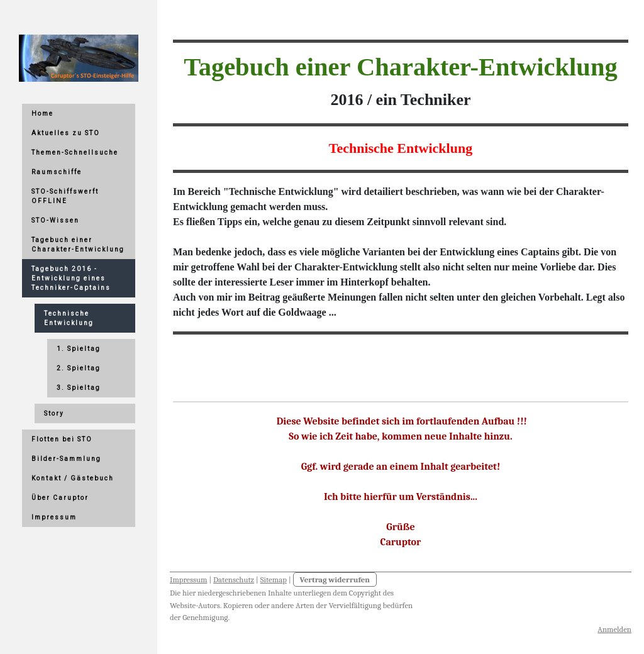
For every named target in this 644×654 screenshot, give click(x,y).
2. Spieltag (79, 368)
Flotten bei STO (62, 439)
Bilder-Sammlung (66, 459)
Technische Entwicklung (69, 318)
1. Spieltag (79, 349)
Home (42, 114)
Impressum (188, 579)
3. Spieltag (79, 388)
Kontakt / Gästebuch (73, 478)
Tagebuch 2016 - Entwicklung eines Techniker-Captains (71, 278)
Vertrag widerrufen (335, 579)
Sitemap (274, 579)
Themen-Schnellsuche (75, 152)
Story (54, 413)
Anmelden (614, 629)
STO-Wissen (55, 220)
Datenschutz (234, 579)
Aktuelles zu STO (66, 133)
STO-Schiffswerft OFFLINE (65, 196)
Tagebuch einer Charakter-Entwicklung (78, 245)
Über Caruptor (60, 498)
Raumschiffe (57, 172)
